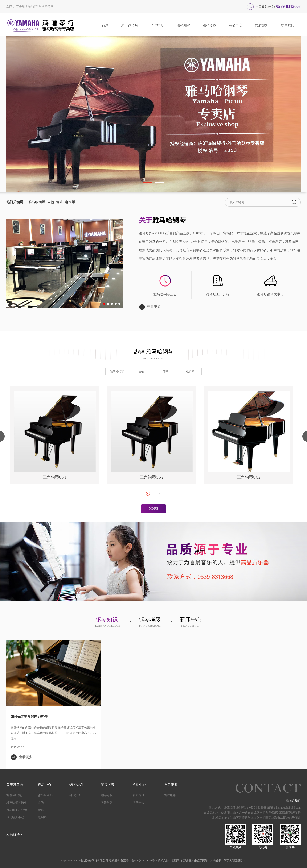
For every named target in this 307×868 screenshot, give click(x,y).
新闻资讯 (138, 795)
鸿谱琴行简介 (15, 795)
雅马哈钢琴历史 (165, 294)
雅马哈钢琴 (37, 202)
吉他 (51, 202)
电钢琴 (70, 202)
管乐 (60, 202)
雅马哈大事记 (15, 817)
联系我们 (288, 25)
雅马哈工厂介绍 (218, 294)
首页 (105, 25)
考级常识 (107, 803)
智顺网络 (177, 861)
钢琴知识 (183, 25)
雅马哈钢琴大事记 (270, 294)
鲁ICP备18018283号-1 (144, 861)
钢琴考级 (209, 25)
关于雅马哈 (130, 25)
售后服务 (262, 25)
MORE (153, 508)
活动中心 (236, 25)
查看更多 (154, 307)
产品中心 (157, 25)
